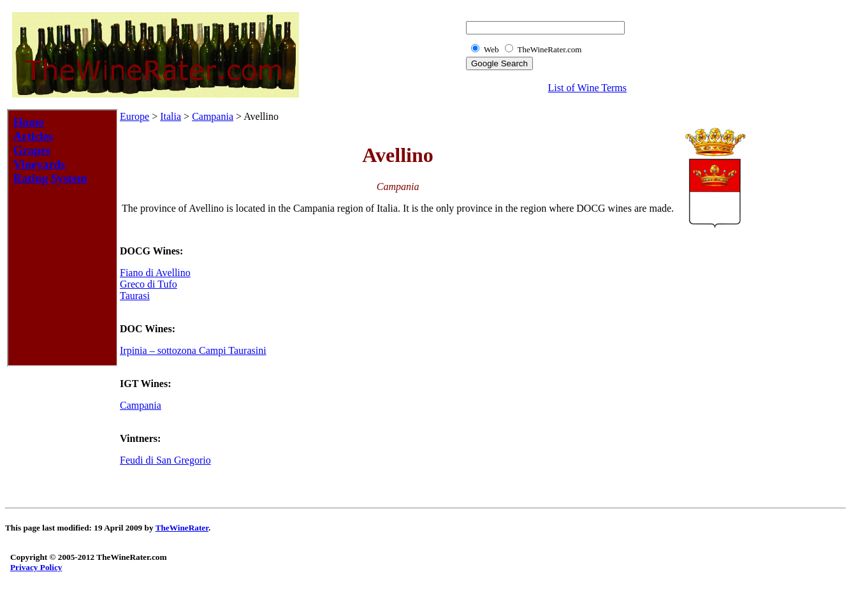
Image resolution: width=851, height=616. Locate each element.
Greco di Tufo (149, 284)
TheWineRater (182, 528)
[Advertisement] (796, 302)
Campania (213, 116)
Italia (171, 116)
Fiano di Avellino (155, 273)
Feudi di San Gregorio (165, 460)
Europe (135, 116)
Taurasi (135, 296)
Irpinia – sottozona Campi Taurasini (193, 350)
